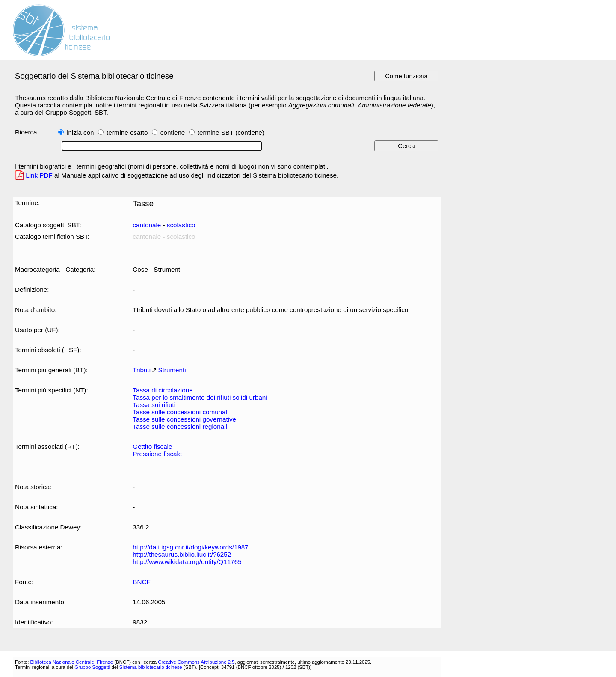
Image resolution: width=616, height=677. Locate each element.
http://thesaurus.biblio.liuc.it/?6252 (182, 554)
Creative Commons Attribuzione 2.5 (196, 662)
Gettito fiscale (152, 447)
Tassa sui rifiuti (154, 405)
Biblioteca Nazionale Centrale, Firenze (71, 662)
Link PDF (39, 175)
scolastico (181, 225)
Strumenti (172, 370)
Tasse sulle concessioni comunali (181, 412)
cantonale (147, 225)
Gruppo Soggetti (92, 667)
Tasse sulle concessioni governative (184, 419)
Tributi (142, 370)
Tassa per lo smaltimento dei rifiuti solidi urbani (200, 397)
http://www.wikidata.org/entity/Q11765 (187, 562)
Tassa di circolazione (163, 390)
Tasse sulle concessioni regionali (180, 426)
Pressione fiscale (157, 454)
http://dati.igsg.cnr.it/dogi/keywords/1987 (190, 547)
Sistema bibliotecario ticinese (151, 667)
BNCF (141, 582)
